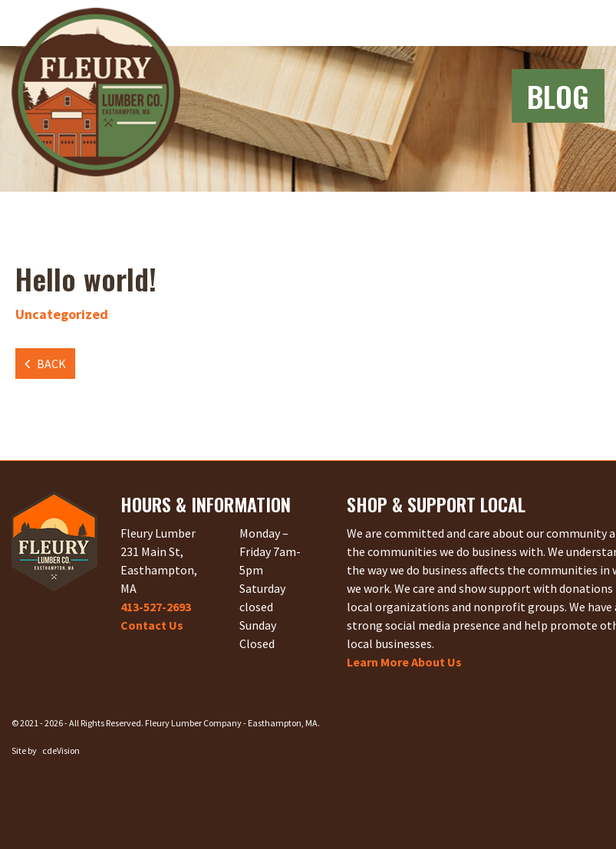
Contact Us (152, 625)
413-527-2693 (156, 607)
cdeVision (61, 750)
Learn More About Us (404, 662)
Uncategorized (62, 314)
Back (51, 364)
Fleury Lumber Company (96, 92)
